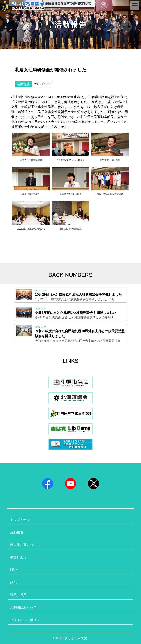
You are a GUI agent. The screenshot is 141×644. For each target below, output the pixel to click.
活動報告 (23, 84)
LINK (14, 570)
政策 (13, 582)
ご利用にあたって (23, 607)
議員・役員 (18, 595)
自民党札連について (25, 545)
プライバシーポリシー (27, 620)
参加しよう (18, 557)
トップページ (20, 520)
